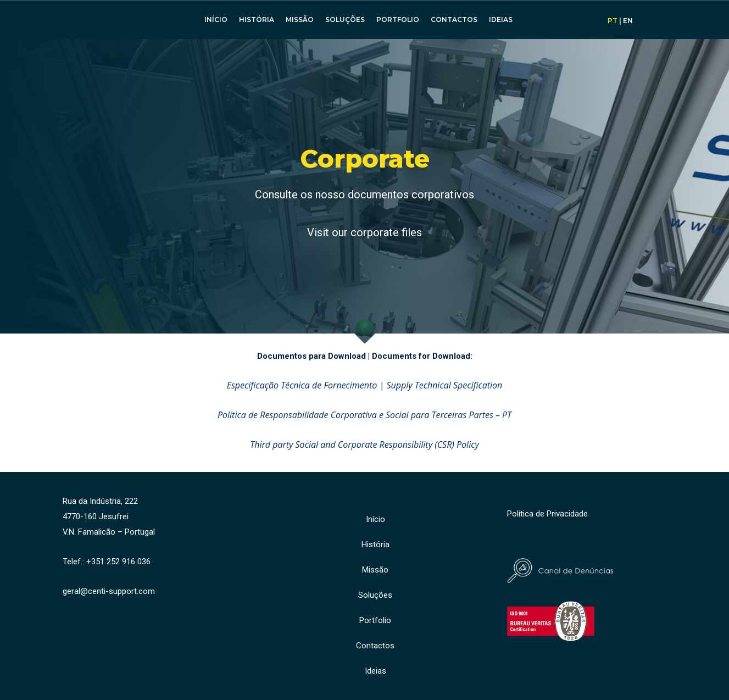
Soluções (345, 20)
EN (628, 21)
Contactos (454, 20)
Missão (300, 20)
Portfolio (398, 20)
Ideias (501, 20)
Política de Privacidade (547, 514)
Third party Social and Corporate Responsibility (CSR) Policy (364, 445)
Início (216, 20)
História (257, 20)
